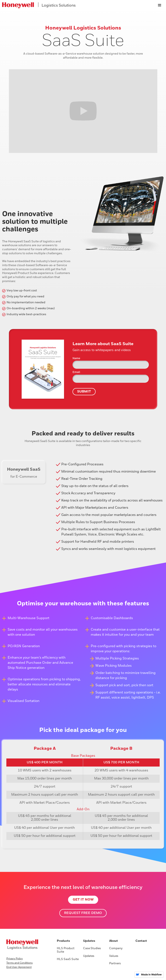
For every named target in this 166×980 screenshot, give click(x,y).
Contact (141, 941)
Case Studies (92, 948)
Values (114, 956)
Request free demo (83, 913)
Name (76, 358)
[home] (77, 5)
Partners (115, 963)
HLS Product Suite (66, 950)
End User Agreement (19, 967)
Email (76, 372)
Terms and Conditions (20, 963)
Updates (89, 956)
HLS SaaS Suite (68, 959)
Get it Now (83, 900)
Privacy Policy (15, 959)
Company (116, 948)
